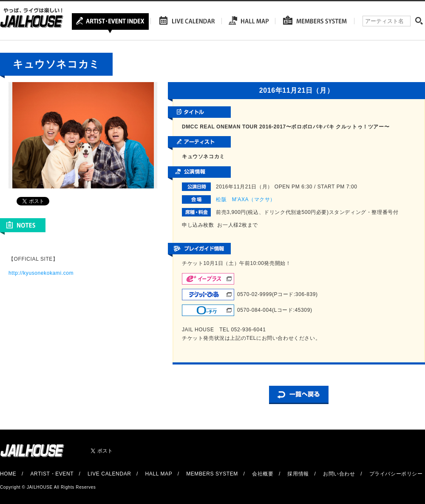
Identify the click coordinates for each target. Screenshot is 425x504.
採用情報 (298, 474)
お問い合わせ (339, 474)
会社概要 (263, 474)
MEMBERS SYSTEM (212, 474)
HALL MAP (159, 474)
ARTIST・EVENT (52, 474)
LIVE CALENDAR (109, 474)
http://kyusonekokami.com (41, 273)
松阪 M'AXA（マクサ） (246, 199)
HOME (8, 474)
